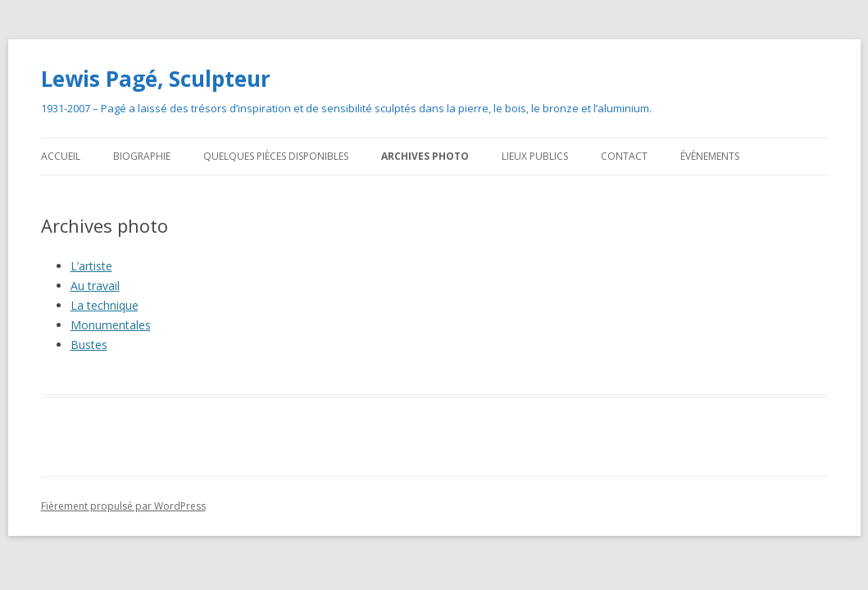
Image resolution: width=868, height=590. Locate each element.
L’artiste (91, 266)
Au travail (95, 286)
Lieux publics (535, 156)
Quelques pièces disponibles (276, 156)
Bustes (89, 345)
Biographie (142, 156)
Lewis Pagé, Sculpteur (156, 79)
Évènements (710, 156)
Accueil (61, 156)
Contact (624, 156)
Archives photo (425, 156)
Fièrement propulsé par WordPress (123, 506)
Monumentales (111, 325)
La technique (105, 305)
